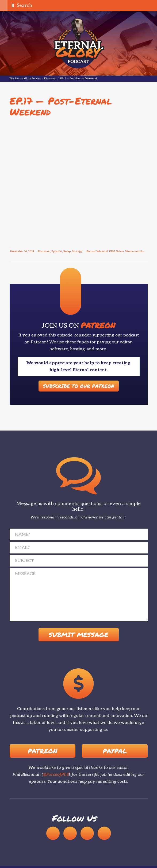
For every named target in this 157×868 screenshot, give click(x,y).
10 (25, 251)
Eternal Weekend (97, 251)
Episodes (57, 251)
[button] (4, 6)
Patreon (43, 751)
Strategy (77, 251)
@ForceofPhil (56, 775)
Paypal (115, 751)
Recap (67, 251)
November (17, 251)
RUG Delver (116, 251)
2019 (31, 251)
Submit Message (78, 635)
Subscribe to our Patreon (79, 386)
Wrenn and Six (135, 251)
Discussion (44, 251)
